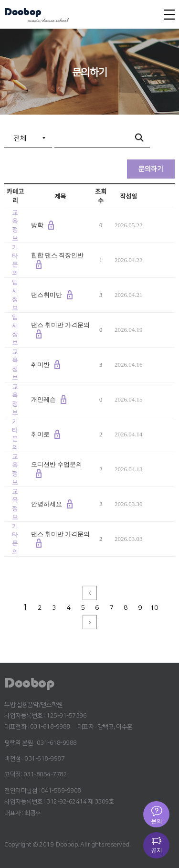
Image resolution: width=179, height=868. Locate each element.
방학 (37, 225)
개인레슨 (43, 399)
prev (90, 593)
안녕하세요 (47, 504)
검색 (140, 139)
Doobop (23, 13)
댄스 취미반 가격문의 (61, 325)
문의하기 (151, 169)
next (90, 622)
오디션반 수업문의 (57, 464)
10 (154, 608)
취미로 (40, 434)
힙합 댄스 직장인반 (58, 255)
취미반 (40, 365)
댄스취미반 (47, 295)
